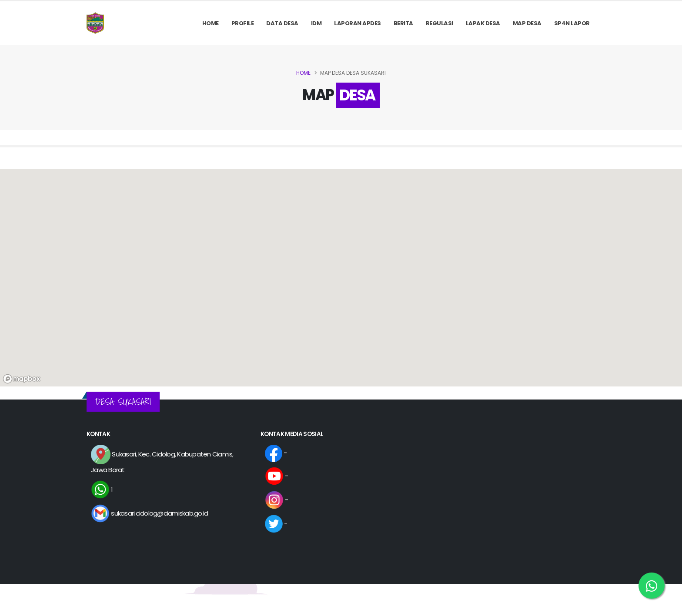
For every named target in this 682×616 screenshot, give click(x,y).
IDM (316, 23)
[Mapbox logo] (22, 379)
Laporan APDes (358, 23)
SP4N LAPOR (572, 23)
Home (211, 23)
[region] (341, 278)
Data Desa (282, 23)
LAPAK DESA (483, 23)
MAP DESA (527, 23)
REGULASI (440, 23)
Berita (403, 23)
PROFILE (243, 23)
